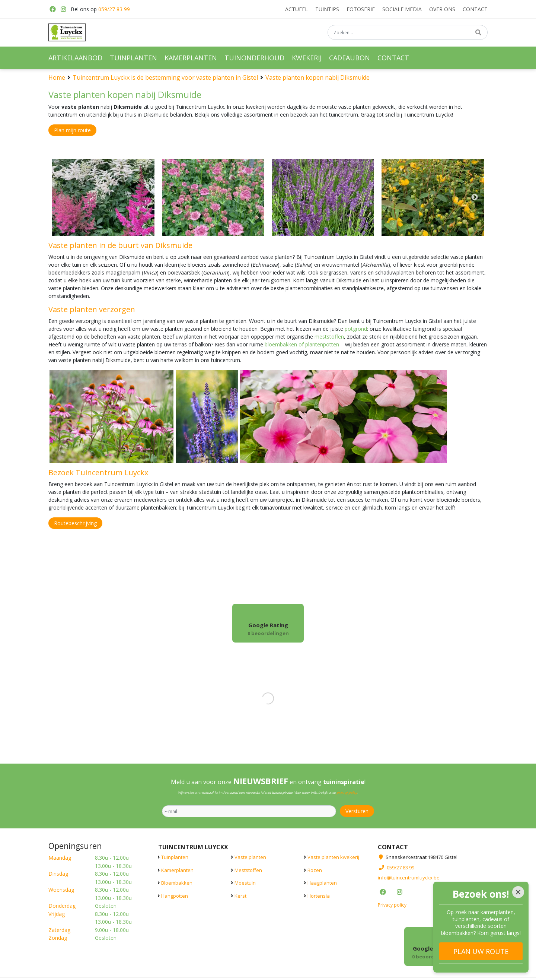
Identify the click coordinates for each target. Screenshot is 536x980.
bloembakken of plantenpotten (302, 344)
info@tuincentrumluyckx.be (409, 878)
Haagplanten (322, 883)
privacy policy (347, 792)
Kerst (240, 896)
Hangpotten (175, 896)
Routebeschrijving (75, 523)
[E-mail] (249, 811)
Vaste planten (250, 857)
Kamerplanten (177, 870)
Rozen (315, 870)
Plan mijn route (72, 130)
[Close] (518, 892)
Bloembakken (177, 883)
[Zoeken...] (408, 33)
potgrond (356, 329)
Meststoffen (248, 870)
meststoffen (329, 337)
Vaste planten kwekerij (333, 857)
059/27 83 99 (114, 9)
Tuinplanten (175, 857)
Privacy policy (392, 905)
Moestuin (245, 883)
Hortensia (319, 896)
